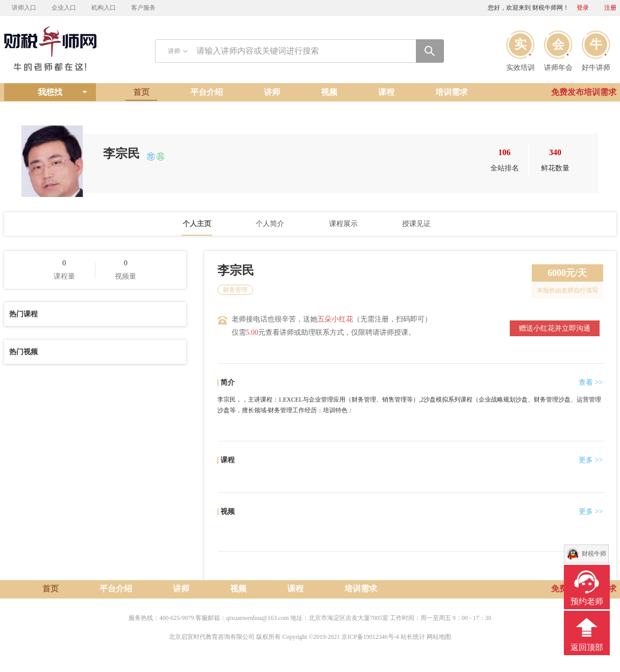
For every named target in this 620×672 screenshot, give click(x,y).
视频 (329, 92)
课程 (386, 92)
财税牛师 (594, 554)
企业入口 (64, 8)
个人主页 (197, 224)
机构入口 (104, 8)
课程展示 (343, 224)
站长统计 (413, 637)
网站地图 (439, 637)
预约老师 (587, 601)
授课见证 (416, 224)
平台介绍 (207, 92)
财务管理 (235, 290)
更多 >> (591, 460)
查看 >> (591, 382)
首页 (141, 92)
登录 (583, 8)
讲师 (272, 92)
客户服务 (143, 8)
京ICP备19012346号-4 (370, 637)
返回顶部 (587, 647)
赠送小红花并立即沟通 (555, 328)
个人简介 (270, 224)
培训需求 (452, 92)
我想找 (50, 92)
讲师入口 (24, 8)
